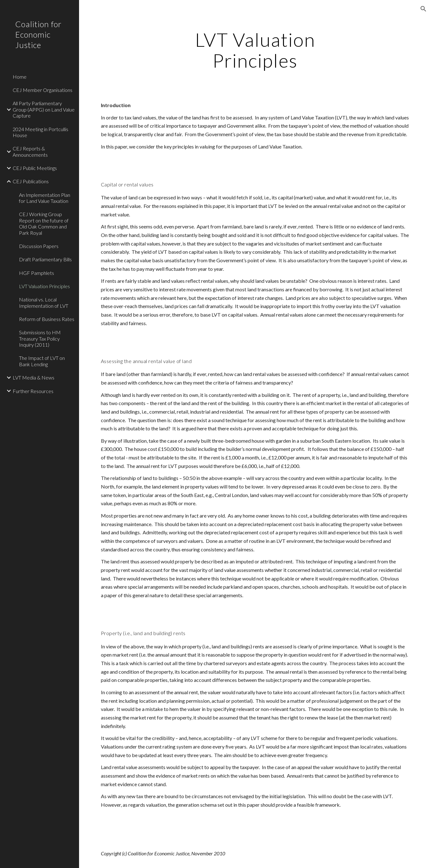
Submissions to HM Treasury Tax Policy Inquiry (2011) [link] (40, 338)
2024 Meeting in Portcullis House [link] (40, 132)
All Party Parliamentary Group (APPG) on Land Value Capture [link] (44, 109)
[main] (255, 50)
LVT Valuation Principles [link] (44, 286)
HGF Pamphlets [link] (37, 273)
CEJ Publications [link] (31, 181)
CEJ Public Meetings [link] (35, 168)
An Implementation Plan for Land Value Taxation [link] (45, 198)
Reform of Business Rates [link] (47, 319)
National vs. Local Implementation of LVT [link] (44, 302)
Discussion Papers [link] (39, 246)
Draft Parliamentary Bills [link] (45, 259)
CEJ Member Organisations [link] (43, 90)
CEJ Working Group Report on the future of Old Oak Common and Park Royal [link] (44, 223)
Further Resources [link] (33, 391)
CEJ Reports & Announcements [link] (30, 151)
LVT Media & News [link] (34, 377)
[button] (423, 9)
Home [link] (20, 77)
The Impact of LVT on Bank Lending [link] (42, 361)
